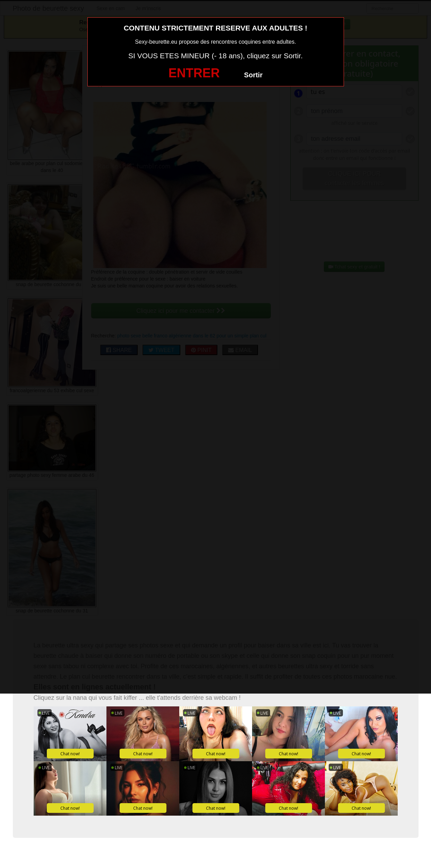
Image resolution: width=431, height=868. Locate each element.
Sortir (253, 75)
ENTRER (194, 73)
